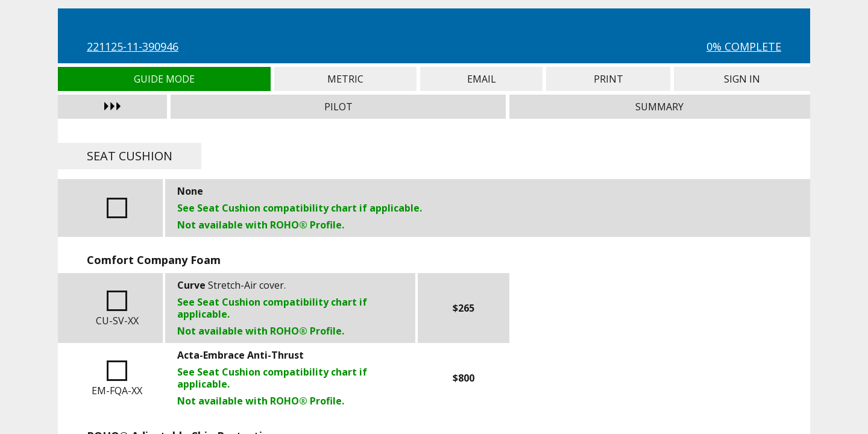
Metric (346, 79)
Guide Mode (164, 79)
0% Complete (744, 46)
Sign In (742, 79)
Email (481, 79)
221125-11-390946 (133, 46)
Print (608, 79)
